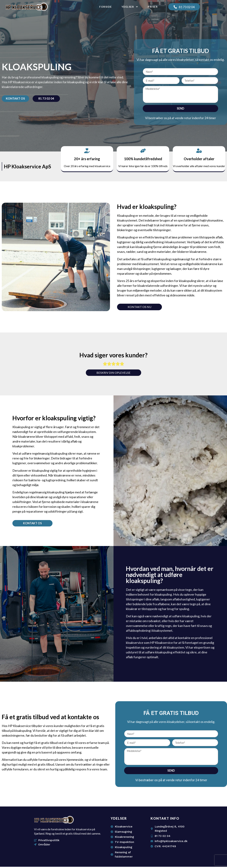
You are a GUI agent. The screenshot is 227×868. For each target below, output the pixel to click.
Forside (106, 7)
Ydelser (130, 7)
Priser (153, 7)
